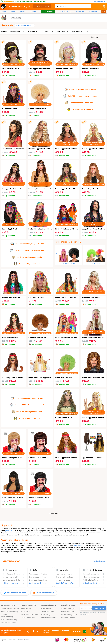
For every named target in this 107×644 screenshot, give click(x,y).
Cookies (27, 640)
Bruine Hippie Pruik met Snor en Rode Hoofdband (75, 458)
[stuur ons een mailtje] (44, 593)
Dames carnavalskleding (10, 609)
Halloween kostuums (49, 609)
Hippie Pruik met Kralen (11, 297)
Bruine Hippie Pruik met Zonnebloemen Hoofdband (76, 149)
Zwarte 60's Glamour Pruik (12, 498)
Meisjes (23, 11)
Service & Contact (68, 618)
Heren (13, 11)
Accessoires (80, 11)
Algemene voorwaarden (9, 640)
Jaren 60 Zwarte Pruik (91, 69)
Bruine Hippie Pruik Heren (92, 189)
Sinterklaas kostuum (49, 618)
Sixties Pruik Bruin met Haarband (68, 229)
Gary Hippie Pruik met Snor (39, 69)
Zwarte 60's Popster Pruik (39, 498)
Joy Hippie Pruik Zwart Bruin (13, 189)
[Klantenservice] (100, 2)
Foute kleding (26, 609)
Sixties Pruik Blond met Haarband (68, 337)
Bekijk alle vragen (100, 561)
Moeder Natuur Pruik (64, 418)
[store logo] (15, 6)
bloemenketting (79, 545)
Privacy (20, 640)
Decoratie (93, 11)
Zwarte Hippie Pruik (9, 229)
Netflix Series (26, 612)
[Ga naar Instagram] (28, 631)
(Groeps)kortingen (68, 609)
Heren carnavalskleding (9, 612)
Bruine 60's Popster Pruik (38, 458)
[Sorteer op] (98, 37)
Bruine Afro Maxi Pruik (37, 337)
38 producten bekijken (25, 25)
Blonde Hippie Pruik (36, 297)
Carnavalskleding (48, 11)
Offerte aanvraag (68, 612)
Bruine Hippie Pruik (9, 109)
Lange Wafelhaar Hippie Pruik (40, 378)
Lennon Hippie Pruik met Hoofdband (16, 378)
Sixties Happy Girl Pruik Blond (93, 337)
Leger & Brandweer (28, 618)
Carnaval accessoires (9, 623)
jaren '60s (9, 531)
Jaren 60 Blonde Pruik (64, 69)
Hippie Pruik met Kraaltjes (66, 297)
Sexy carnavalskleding (9, 620)
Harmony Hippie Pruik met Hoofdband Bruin (46, 189)
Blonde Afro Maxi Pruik (37, 109)
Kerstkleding (46, 615)
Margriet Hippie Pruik (10, 337)
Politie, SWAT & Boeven (29, 615)
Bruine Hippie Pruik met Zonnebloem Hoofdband (75, 189)
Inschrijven (99, 608)
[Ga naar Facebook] (33, 631)
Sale (104, 11)
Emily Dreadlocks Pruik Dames (14, 149)
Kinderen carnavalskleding (7, 616)
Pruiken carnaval (69, 263)
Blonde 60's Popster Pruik (12, 458)
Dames (3, 11)
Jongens (33, 11)
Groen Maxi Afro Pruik (64, 378)
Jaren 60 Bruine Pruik (10, 69)
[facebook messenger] (15, 593)
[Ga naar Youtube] (38, 631)
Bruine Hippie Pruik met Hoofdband (42, 229)
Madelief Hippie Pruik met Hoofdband (43, 149)
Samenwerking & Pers (69, 615)
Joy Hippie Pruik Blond (91, 297)
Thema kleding (66, 11)
